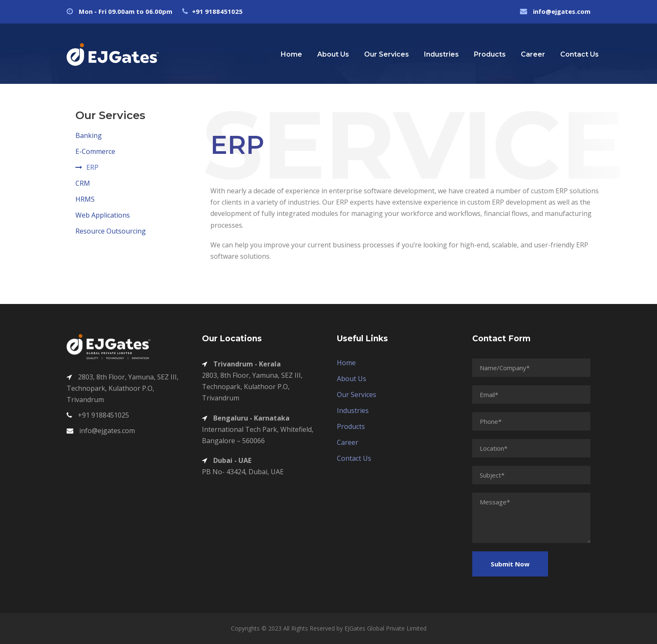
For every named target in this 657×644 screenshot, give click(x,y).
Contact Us (579, 54)
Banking (89, 135)
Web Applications (103, 215)
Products (490, 54)
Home (291, 54)
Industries (441, 54)
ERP (92, 167)
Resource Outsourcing (111, 231)
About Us (333, 54)
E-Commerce (95, 151)
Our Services (387, 54)
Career (533, 54)
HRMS (85, 199)
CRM (83, 183)
